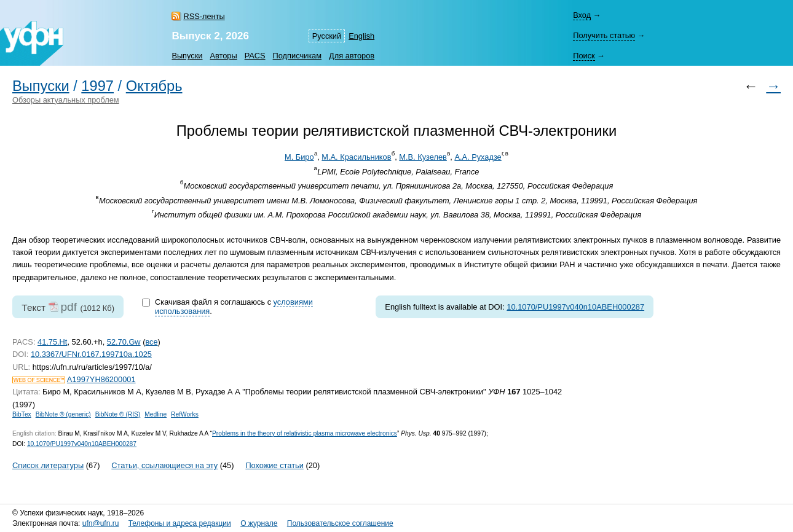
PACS (255, 56)
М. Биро (299, 157)
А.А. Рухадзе (478, 157)
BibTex (22, 414)
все (151, 342)
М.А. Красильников (356, 157)
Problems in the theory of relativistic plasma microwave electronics (305, 433)
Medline (156, 414)
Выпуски (187, 56)
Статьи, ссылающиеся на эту (164, 465)
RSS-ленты (204, 16)
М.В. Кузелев (423, 157)
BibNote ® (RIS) (118, 414)
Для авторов (352, 56)
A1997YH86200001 (101, 379)
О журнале (259, 523)
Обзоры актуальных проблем (66, 100)
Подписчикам (297, 56)
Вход (582, 15)
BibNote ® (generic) (63, 414)
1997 (97, 86)
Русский (327, 36)
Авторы (223, 56)
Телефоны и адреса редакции (180, 523)
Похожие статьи (274, 465)
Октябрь (154, 86)
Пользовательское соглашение (340, 523)
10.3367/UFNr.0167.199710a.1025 (91, 354)
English (361, 36)
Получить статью (604, 35)
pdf (69, 307)
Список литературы (48, 465)
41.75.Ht (52, 342)
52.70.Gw (124, 342)
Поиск (584, 56)
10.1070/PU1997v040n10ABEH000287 (575, 307)
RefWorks (185, 414)
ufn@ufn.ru (101, 523)
